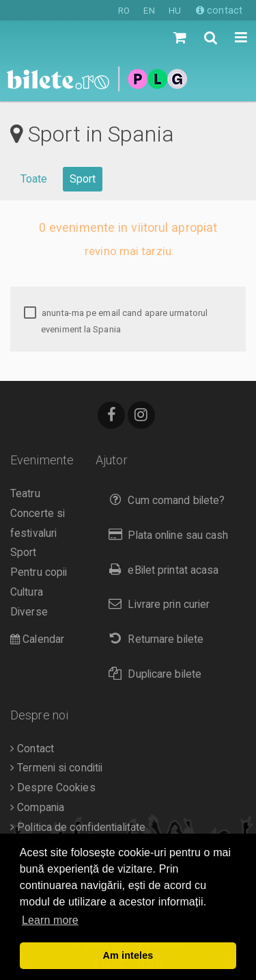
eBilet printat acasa (160, 570)
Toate (34, 179)
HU (175, 11)
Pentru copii (39, 572)
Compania (37, 808)
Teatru (25, 494)
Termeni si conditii (56, 768)
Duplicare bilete (152, 674)
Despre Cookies (53, 788)
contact (219, 10)
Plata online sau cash (166, 535)
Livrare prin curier (156, 604)
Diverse (29, 612)
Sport (83, 179)
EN (149, 11)
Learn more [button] (50, 920)
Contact (32, 749)
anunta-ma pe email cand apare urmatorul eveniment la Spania (116, 321)
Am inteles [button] (128, 955)
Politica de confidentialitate (78, 827)
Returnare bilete (153, 639)
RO (124, 11)
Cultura (27, 592)
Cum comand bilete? (163, 500)
